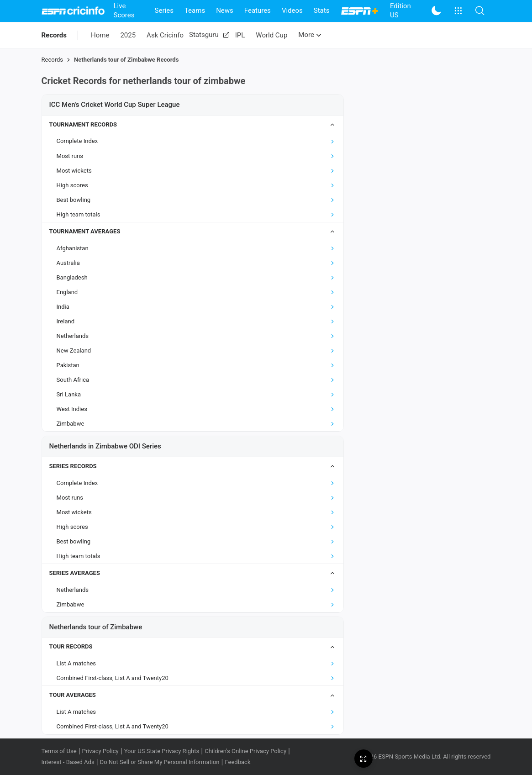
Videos (292, 11)
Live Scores (124, 11)
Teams (195, 11)
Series (164, 11)
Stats (322, 11)
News (225, 11)
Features (258, 11)
